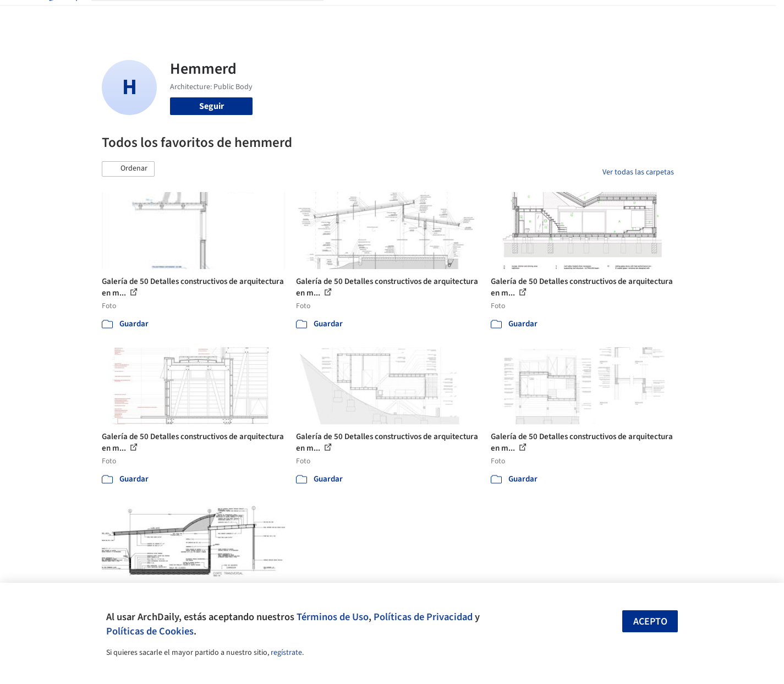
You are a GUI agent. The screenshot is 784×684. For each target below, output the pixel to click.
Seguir (212, 106)
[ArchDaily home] (62, 15)
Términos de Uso (333, 617)
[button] (128, 169)
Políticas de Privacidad (423, 617)
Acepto (650, 622)
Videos (535, 15)
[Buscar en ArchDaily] (216, 15)
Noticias (498, 15)
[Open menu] (722, 15)
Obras (346, 15)
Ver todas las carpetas (638, 172)
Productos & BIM (443, 15)
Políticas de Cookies (150, 631)
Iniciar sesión (595, 15)
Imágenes (385, 15)
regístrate (286, 653)
